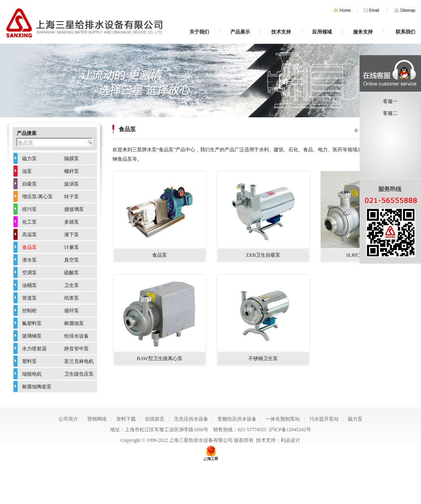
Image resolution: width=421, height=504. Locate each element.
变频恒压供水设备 (237, 419)
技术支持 (281, 32)
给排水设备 (77, 336)
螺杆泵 (72, 171)
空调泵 (29, 273)
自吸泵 (29, 184)
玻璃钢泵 (32, 336)
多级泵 (72, 222)
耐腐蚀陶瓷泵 (37, 387)
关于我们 (199, 32)
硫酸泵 (72, 273)
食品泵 (29, 247)
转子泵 (72, 197)
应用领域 (322, 32)
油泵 (27, 171)
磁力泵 (29, 159)
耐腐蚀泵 (74, 323)
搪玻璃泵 (74, 209)
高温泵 (29, 235)
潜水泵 (29, 260)
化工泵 (29, 222)
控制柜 (29, 311)
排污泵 (29, 209)
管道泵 (29, 298)
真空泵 (72, 260)
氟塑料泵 (32, 323)
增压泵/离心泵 (37, 197)
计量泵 (72, 247)
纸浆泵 (72, 298)
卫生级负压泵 (79, 374)
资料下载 (126, 419)
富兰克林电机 (79, 361)
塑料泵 (29, 361)
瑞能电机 (32, 374)
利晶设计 (290, 440)
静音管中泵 (77, 349)
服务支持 (363, 32)
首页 (342, 10)
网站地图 (405, 10)
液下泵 (72, 235)
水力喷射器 (34, 349)
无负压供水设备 (191, 419)
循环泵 (72, 311)
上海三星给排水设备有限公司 (201, 440)
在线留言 (155, 419)
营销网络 (97, 419)
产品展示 (240, 32)
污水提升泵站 (324, 419)
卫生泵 (72, 285)
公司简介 (68, 419)
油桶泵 (29, 285)
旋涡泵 (72, 184)
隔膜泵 (72, 159)
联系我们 (405, 32)
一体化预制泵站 (283, 419)
